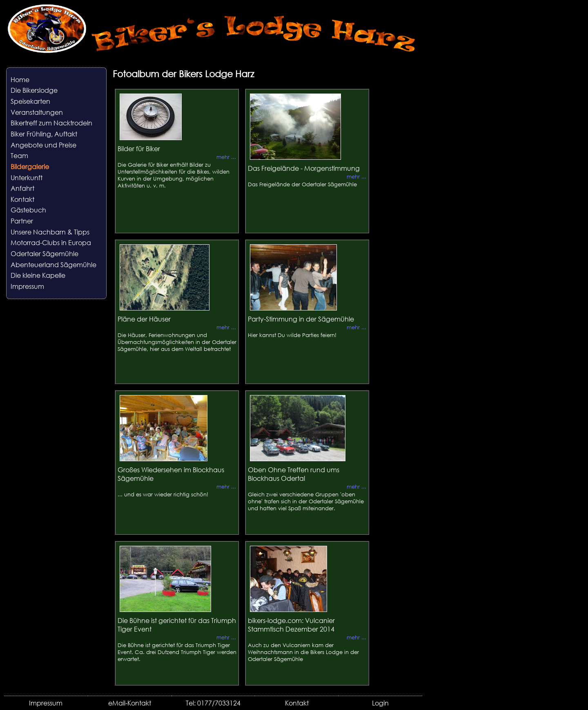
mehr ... (226, 157)
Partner (22, 221)
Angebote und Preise (43, 145)
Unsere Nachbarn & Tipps (50, 232)
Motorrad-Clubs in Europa (51, 242)
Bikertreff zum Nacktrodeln (51, 123)
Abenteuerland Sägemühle (53, 265)
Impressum (27, 286)
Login (380, 703)
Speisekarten (30, 101)
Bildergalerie (30, 166)
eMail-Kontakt (130, 703)
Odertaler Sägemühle (45, 253)
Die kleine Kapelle (38, 275)
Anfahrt (22, 188)
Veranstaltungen (37, 112)
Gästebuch (28, 210)
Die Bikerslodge (34, 90)
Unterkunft (27, 177)
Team (19, 155)
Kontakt (22, 199)
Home (20, 79)
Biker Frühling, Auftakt (44, 134)
